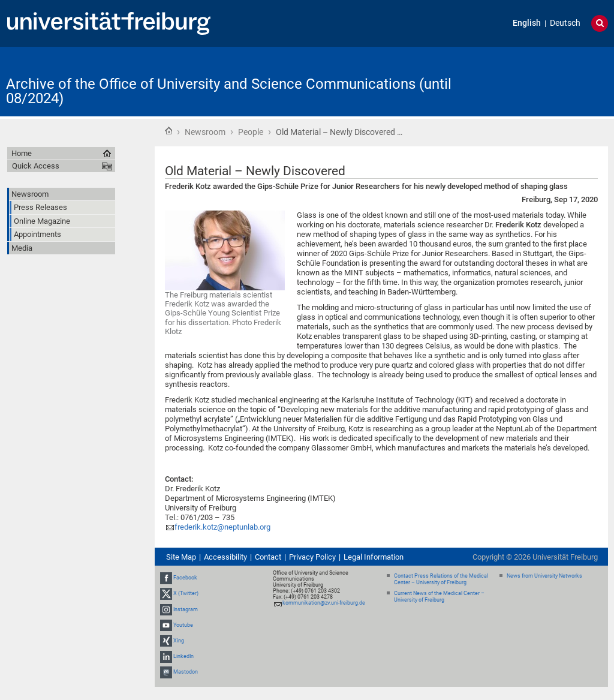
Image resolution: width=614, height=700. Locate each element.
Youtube (183, 625)
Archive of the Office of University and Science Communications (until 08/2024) (229, 91)
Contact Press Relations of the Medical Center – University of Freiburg (441, 579)
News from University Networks (544, 576)
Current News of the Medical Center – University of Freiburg (439, 597)
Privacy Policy (312, 557)
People (251, 132)
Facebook (185, 578)
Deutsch (565, 23)
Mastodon (186, 672)
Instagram (186, 609)
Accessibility (225, 557)
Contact (268, 557)
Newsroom (205, 132)
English (527, 23)
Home (168, 131)
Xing (179, 641)
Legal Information (374, 557)
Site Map (181, 557)
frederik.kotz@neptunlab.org (222, 527)
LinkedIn (183, 656)
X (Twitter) (186, 593)
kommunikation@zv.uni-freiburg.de (324, 603)
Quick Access (36, 166)
